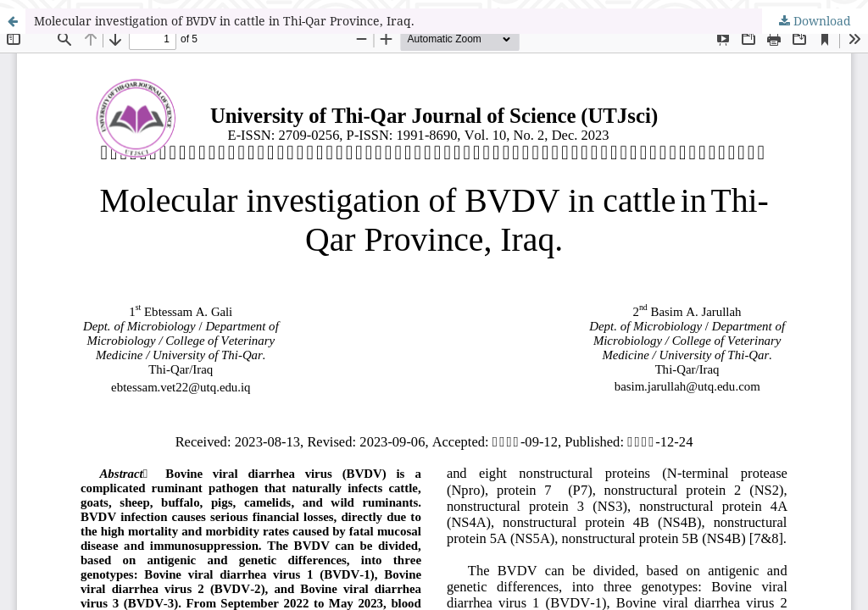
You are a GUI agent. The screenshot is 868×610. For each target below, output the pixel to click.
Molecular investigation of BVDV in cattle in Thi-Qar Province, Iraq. (224, 21)
